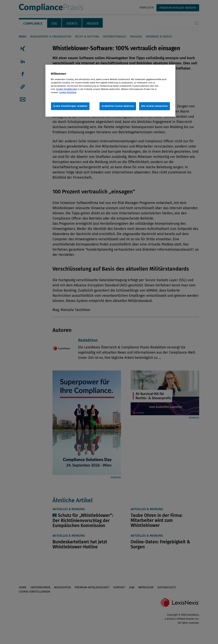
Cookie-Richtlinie (68, 92)
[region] (110, 91)
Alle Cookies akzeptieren (155, 106)
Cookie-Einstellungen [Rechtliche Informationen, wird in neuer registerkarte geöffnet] (67, 89)
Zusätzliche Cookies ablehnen (118, 106)
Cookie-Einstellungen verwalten (70, 106)
